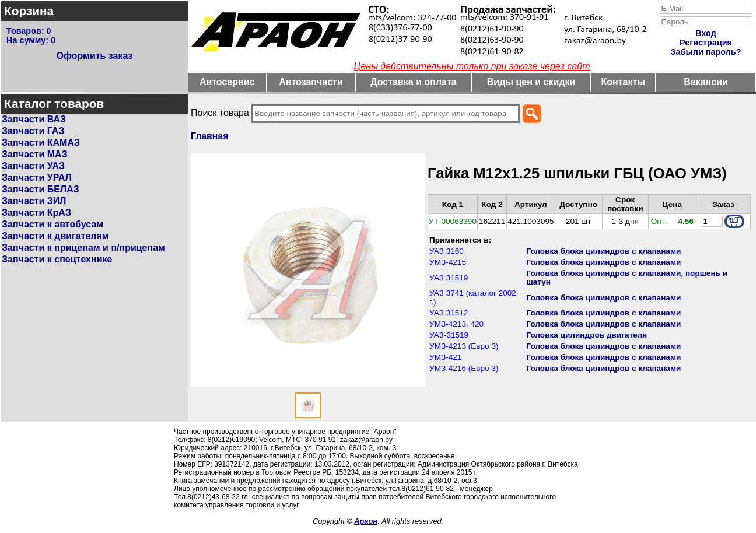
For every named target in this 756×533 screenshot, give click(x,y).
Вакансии (706, 82)
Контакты (623, 82)
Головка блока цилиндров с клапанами (603, 251)
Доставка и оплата (414, 82)
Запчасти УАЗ (33, 166)
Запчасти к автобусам (52, 224)
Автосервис (227, 82)
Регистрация (706, 43)
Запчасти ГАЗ (33, 131)
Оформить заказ (94, 56)
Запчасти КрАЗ (36, 213)
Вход (706, 33)
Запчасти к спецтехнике (57, 259)
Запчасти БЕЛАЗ (41, 189)
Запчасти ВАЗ (34, 119)
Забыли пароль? (706, 52)
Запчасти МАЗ (35, 154)
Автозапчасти (311, 82)
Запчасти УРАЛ (37, 178)
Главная (209, 136)
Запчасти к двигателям (55, 236)
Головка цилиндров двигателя (587, 335)
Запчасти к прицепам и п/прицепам (83, 248)
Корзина (29, 11)
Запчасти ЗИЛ (34, 201)
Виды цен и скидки (531, 82)
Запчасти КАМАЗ (41, 143)
